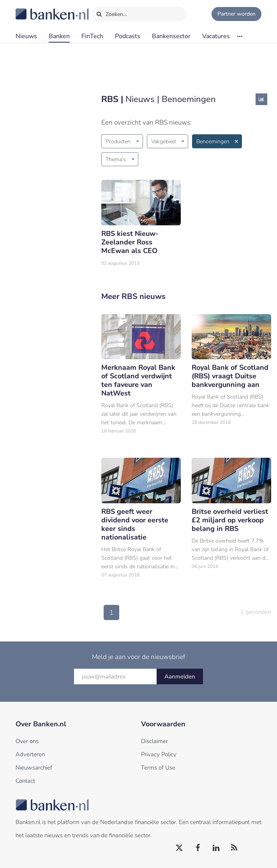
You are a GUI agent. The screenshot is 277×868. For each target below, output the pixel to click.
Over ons (27, 741)
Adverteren (30, 754)
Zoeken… (112, 12)
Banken (59, 36)
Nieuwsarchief (34, 768)
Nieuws (26, 36)
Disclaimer (154, 741)
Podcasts (128, 36)
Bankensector (171, 36)
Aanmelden (180, 676)
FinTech (92, 36)
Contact (25, 781)
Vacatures (216, 36)
